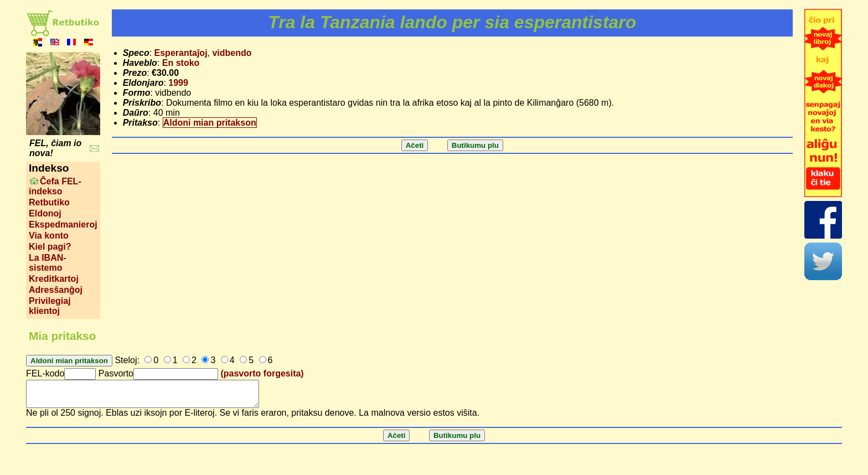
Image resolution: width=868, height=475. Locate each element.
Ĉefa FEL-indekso (55, 186)
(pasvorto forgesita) (262, 373)
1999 (178, 83)
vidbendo (232, 53)
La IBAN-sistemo (48, 263)
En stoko (181, 63)
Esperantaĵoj (181, 53)
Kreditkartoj (54, 279)
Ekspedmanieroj (63, 224)
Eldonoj (45, 213)
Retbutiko (49, 202)
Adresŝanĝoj (56, 290)
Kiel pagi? (50, 247)
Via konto (49, 236)
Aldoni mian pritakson (210, 123)
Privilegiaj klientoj (50, 306)
